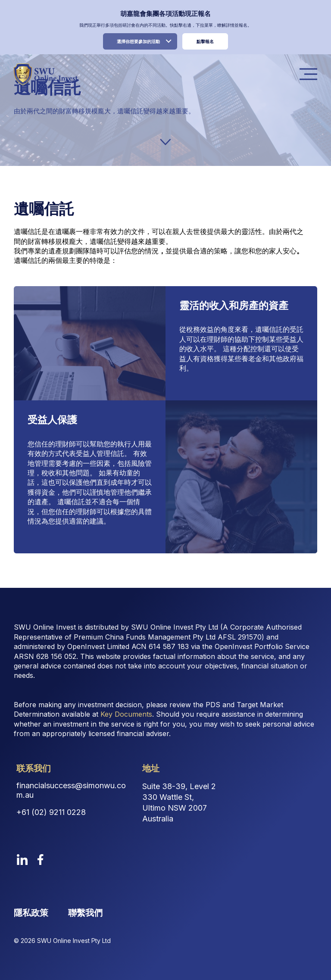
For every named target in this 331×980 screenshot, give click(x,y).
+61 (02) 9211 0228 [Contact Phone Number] (51, 812)
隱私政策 (31, 913)
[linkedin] (22, 860)
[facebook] (41, 860)
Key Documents (126, 714)
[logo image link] (45, 74)
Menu (311, 74)
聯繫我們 (85, 913)
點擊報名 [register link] (205, 41)
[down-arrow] (165, 142)
